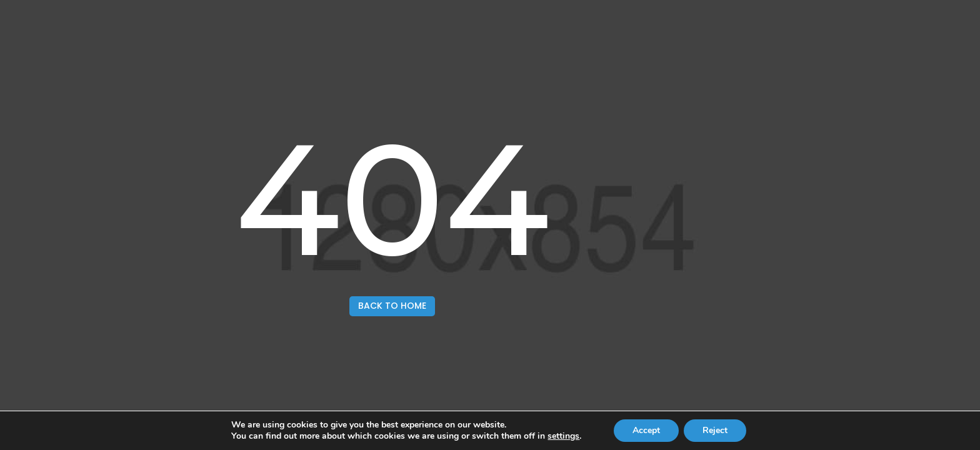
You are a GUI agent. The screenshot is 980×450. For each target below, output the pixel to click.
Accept (646, 430)
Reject (715, 430)
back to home (392, 306)
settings (563, 436)
